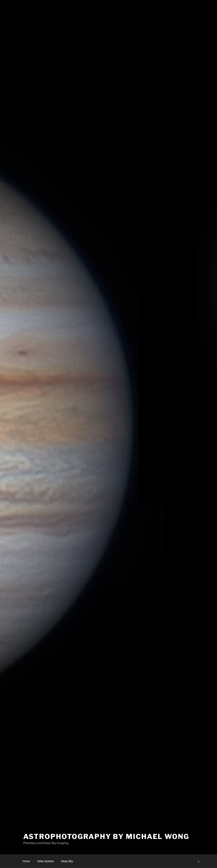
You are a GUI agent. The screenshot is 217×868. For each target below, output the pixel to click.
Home (26, 861)
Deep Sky (67, 861)
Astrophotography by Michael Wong (106, 836)
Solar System (46, 861)
